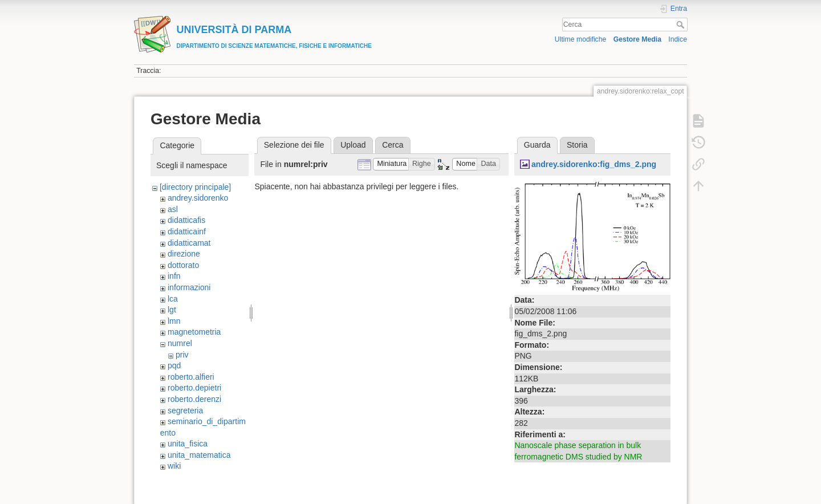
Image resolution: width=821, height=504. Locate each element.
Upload (353, 145)
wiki (174, 466)
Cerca (682, 25)
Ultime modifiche (581, 39)
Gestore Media (637, 39)
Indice (678, 39)
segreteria (185, 410)
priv (182, 355)
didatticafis (186, 220)
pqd (174, 365)
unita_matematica (199, 455)
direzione (184, 254)
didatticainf (187, 231)
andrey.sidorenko (198, 198)
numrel (180, 343)
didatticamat (189, 243)
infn (174, 276)
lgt (172, 310)
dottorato (183, 265)
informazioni (189, 287)
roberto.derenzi (194, 399)
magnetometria (194, 332)
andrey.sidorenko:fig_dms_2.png (594, 164)
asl (173, 209)
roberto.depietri (194, 388)
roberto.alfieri (191, 377)
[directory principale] (195, 187)
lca (173, 299)
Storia (577, 145)
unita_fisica (188, 444)
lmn (174, 321)
